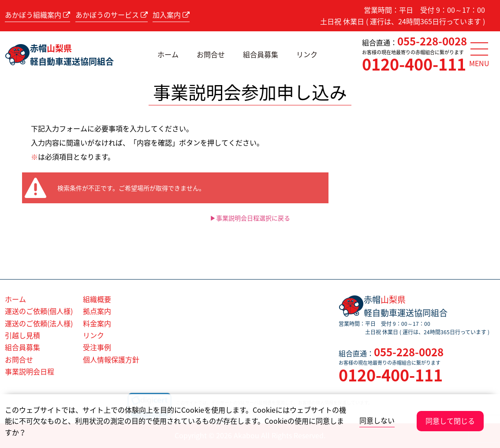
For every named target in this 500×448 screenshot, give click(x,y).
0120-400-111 (414, 64)
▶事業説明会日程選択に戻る (250, 218)
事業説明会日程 (30, 371)
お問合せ (211, 54)
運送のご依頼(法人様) (39, 323)
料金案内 (97, 323)
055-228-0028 (432, 41)
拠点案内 (97, 311)
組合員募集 (261, 54)
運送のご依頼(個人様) (39, 311)
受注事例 (97, 347)
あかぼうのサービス (112, 15)
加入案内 (171, 15)
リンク (307, 54)
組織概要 (97, 299)
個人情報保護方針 (111, 359)
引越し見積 (22, 335)
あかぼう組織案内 (37, 15)
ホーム (168, 54)
